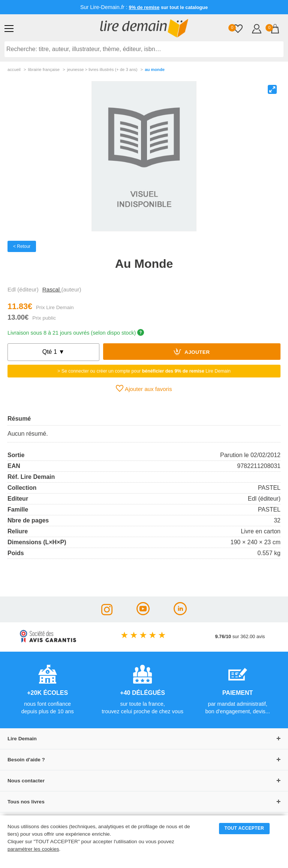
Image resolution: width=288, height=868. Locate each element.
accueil (14, 69)
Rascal (52, 289)
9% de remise (144, 7)
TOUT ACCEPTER (244, 828)
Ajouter (192, 352)
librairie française (44, 69)
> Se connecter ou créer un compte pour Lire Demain (144, 371)
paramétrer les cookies (33, 849)
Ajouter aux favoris (144, 388)
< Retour (22, 246)
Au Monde (155, 69)
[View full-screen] (272, 89)
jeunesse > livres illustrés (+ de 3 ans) (102, 69)
